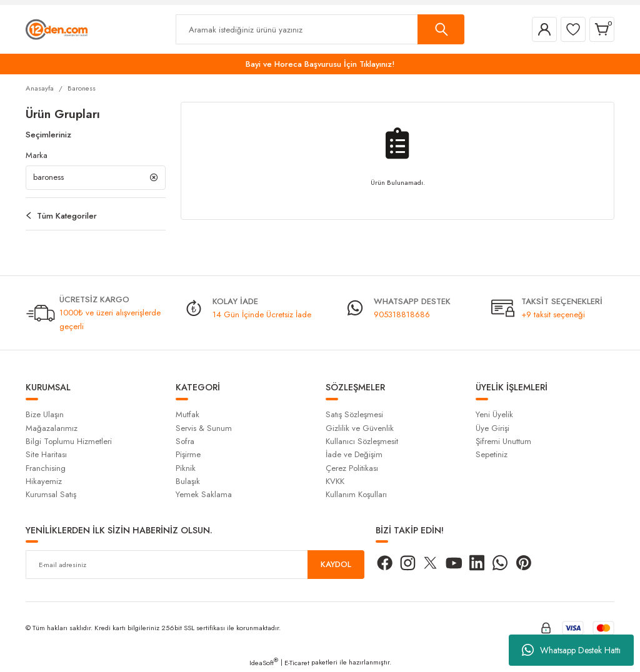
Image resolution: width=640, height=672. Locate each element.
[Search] (320, 29)
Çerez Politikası (352, 469)
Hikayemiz (44, 482)
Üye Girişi (492, 429)
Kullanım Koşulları (356, 495)
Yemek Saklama (204, 495)
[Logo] (57, 29)
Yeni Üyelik (494, 415)
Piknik (186, 469)
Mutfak (187, 415)
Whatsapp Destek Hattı (571, 650)
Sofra (185, 442)
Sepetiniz (492, 455)
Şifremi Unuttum (503, 442)
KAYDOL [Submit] (336, 565)
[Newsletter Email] (195, 565)
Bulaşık (188, 482)
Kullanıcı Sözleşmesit (362, 442)
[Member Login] (544, 29)
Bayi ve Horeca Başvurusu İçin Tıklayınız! (320, 64)
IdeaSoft (264, 663)
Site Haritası (46, 455)
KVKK (335, 482)
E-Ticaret (297, 663)
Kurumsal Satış (51, 495)
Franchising (46, 469)
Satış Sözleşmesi (354, 415)
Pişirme (188, 455)
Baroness (82, 88)
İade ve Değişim (354, 455)
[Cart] (602, 29)
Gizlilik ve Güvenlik (360, 429)
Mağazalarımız (52, 429)
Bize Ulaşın (45, 415)
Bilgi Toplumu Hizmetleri (69, 442)
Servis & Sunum (204, 429)
